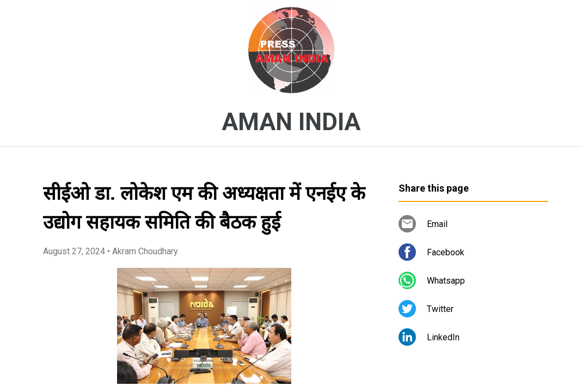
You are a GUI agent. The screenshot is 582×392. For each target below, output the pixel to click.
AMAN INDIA (291, 122)
